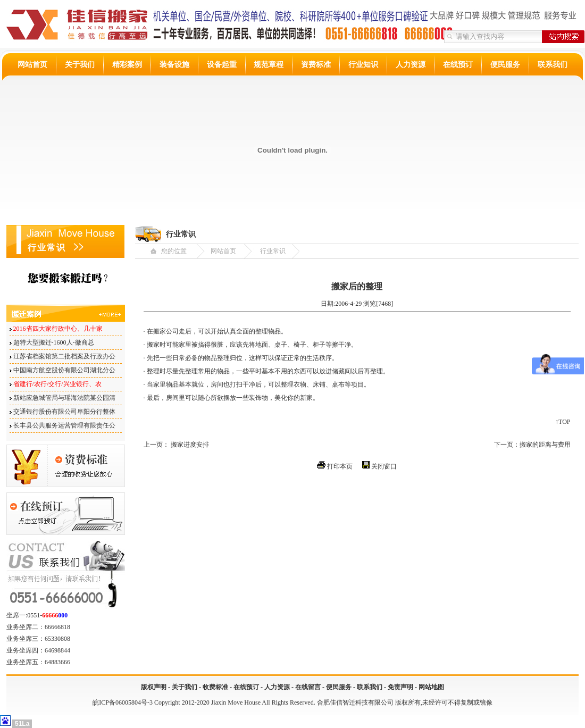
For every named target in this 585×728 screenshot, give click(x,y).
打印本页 (340, 466)
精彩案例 (127, 65)
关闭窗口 (384, 466)
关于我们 (80, 65)
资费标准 (316, 65)
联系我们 (553, 65)
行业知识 (363, 65)
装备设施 (174, 65)
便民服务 (505, 65)
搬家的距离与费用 (545, 445)
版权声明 (154, 687)
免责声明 (400, 687)
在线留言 (308, 687)
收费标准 (215, 687)
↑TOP (563, 422)
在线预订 (458, 65)
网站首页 (32, 65)
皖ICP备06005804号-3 (123, 702)
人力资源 (411, 65)
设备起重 (222, 65)
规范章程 (269, 65)
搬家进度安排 (190, 445)
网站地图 (431, 687)
